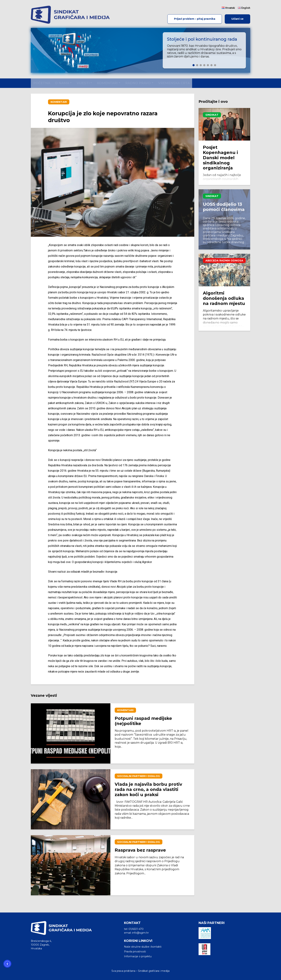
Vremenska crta (174, 83)
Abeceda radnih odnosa (224, 261)
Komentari (107, 83)
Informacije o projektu (138, 956)
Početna (42, 83)
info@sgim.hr (140, 933)
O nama (62, 83)
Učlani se (237, 19)
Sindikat (212, 115)
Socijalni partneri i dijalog (139, 776)
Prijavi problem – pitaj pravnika (195, 19)
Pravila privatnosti (135, 952)
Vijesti (83, 83)
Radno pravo (138, 83)
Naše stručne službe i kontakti (143, 947)
